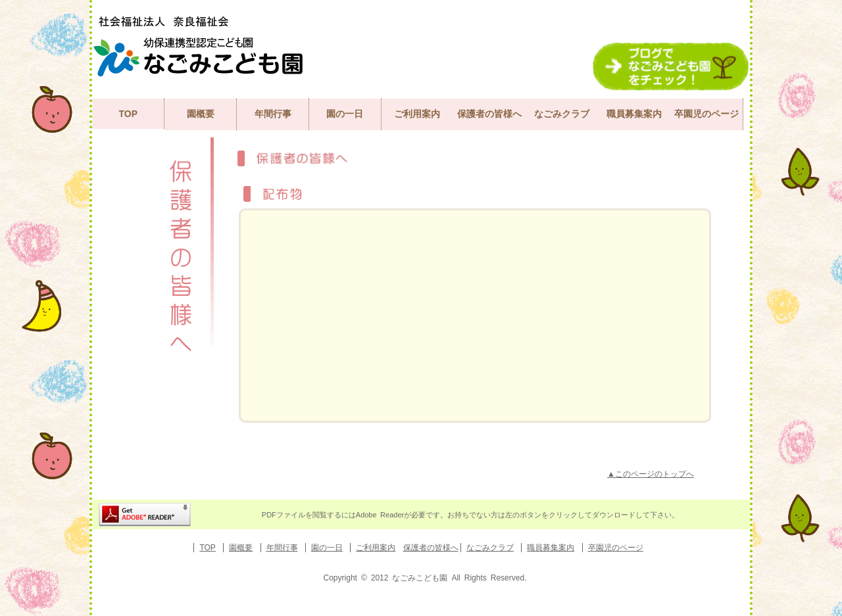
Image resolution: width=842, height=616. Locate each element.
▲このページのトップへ (651, 474)
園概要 (201, 114)
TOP (128, 114)
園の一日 (345, 114)
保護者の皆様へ (489, 114)
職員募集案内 (634, 114)
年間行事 (273, 114)
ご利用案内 (417, 114)
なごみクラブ (562, 114)
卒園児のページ (706, 114)
